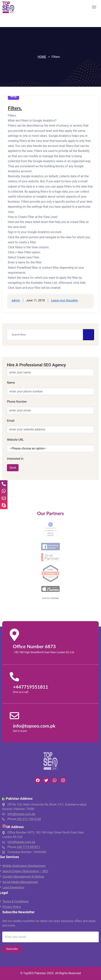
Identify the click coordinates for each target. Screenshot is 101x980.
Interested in (15, 459)
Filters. (15, 108)
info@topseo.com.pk (21, 814)
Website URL (15, 440)
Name (11, 383)
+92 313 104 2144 (29, 819)
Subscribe (12, 949)
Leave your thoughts (64, 300)
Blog (13, 96)
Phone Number (17, 402)
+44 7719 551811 (28, 847)
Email (11, 421)
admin (16, 300)
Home (42, 57)
